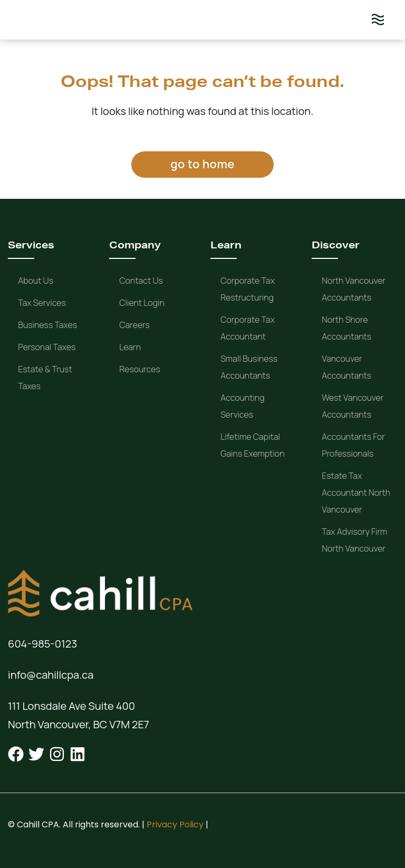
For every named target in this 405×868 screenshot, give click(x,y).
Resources (140, 369)
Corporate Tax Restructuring (248, 289)
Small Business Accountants (249, 367)
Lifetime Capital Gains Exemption (252, 445)
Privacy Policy (175, 824)
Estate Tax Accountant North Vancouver (356, 493)
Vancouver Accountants (346, 367)
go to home (202, 164)
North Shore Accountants (346, 328)
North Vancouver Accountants (354, 289)
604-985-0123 (42, 644)
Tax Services (42, 303)
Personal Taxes (47, 347)
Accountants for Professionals (353, 445)
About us (36, 281)
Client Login (142, 303)
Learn (130, 347)
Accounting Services (242, 406)
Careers (134, 325)
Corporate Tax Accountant (248, 328)
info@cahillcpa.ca (51, 675)
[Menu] (378, 20)
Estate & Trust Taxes (45, 378)
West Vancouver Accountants (353, 406)
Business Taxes (47, 325)
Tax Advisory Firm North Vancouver (354, 540)
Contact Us (141, 281)
